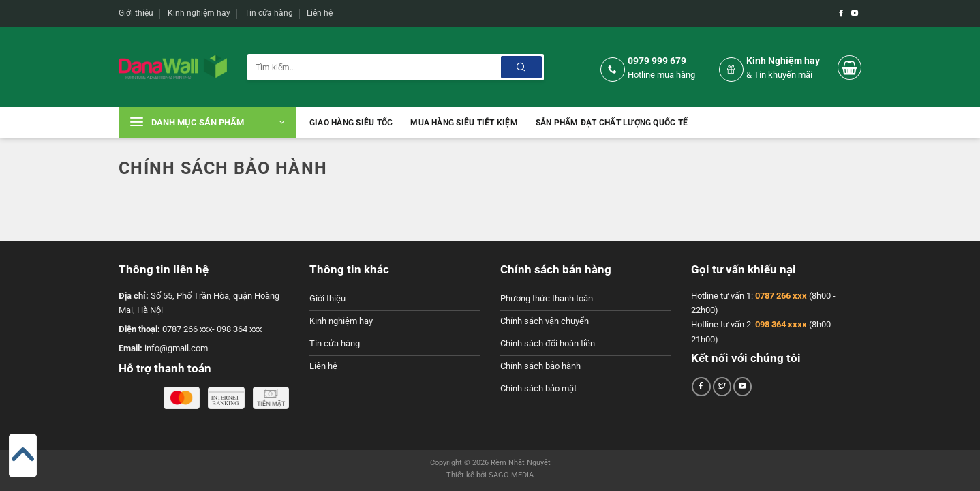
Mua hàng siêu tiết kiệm (464, 123)
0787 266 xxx (781, 296)
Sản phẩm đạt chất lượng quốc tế (612, 123)
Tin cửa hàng (269, 13)
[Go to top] (23, 455)
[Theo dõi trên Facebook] (841, 13)
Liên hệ (320, 13)
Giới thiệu (136, 13)
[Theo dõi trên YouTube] (855, 13)
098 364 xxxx (781, 324)
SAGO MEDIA (511, 475)
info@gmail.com (176, 348)
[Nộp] (521, 67)
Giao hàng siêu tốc (351, 123)
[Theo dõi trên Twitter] (722, 387)
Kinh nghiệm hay (199, 13)
